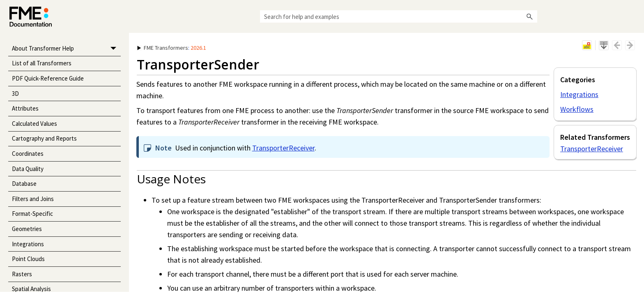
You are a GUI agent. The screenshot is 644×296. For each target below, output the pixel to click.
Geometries (27, 229)
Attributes (25, 108)
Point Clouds (28, 259)
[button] (530, 16)
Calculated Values (34, 124)
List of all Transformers (42, 63)
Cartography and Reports (44, 138)
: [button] (172, 48)
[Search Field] (399, 16)
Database (24, 184)
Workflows (577, 109)
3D (15, 94)
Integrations (28, 244)
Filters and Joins (33, 199)
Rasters (22, 274)
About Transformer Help (66, 49)
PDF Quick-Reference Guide (48, 78)
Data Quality (28, 169)
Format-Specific (32, 214)
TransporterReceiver (592, 149)
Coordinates (28, 154)
